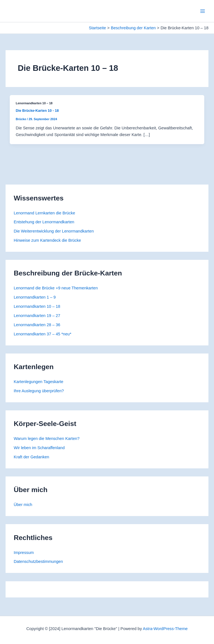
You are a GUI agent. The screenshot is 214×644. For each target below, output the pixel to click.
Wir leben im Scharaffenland (39, 448)
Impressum (24, 553)
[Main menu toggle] (203, 11)
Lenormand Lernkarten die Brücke (44, 213)
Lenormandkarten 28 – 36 (37, 325)
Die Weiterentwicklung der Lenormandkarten (54, 231)
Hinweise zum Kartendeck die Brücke (47, 240)
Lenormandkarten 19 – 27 (37, 316)
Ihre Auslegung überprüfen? (39, 391)
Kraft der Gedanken (31, 457)
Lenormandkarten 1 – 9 (35, 297)
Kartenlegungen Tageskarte (38, 382)
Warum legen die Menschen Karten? (47, 439)
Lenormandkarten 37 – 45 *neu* (42, 334)
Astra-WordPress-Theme (165, 629)
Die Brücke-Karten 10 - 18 (37, 111)
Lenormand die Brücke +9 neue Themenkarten (56, 288)
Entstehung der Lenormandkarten (44, 222)
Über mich (23, 505)
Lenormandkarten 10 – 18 (37, 306)
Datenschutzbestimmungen (38, 561)
